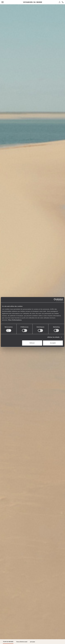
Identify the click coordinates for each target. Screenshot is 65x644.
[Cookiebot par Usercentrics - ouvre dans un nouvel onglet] (55, 300)
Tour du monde (8, 642)
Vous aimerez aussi (22, 642)
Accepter (53, 343)
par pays (33, 642)
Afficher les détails (53, 337)
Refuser (32, 343)
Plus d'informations (15, 320)
